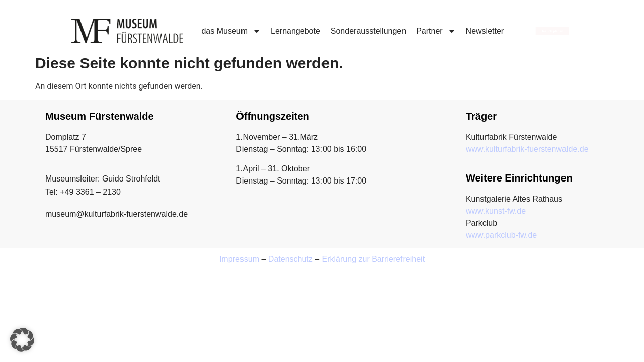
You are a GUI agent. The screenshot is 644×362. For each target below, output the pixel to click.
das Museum (231, 31)
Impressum (239, 259)
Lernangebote (296, 31)
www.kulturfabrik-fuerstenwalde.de (527, 149)
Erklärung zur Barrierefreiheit (374, 259)
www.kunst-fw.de (496, 211)
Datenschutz (291, 259)
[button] (22, 340)
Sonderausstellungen (368, 31)
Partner (436, 31)
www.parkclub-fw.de (501, 235)
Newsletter (485, 31)
